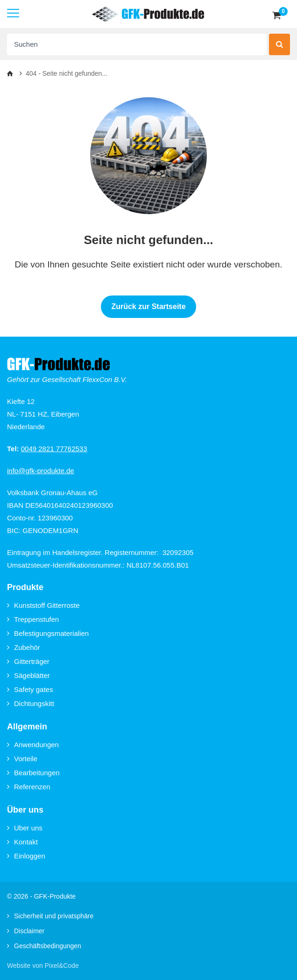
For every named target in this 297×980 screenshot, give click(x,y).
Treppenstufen (33, 619)
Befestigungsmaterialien (48, 633)
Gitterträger (28, 661)
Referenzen (29, 787)
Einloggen (26, 856)
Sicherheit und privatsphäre (50, 916)
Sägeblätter (28, 675)
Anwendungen (33, 745)
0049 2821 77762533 (54, 449)
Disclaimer (26, 931)
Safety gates (30, 689)
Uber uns (25, 828)
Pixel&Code (62, 966)
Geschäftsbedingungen (44, 946)
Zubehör (24, 647)
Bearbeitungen (33, 773)
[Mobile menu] (13, 14)
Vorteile (22, 759)
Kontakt (22, 842)
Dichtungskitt (31, 703)
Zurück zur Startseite (148, 306)
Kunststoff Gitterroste (43, 605)
